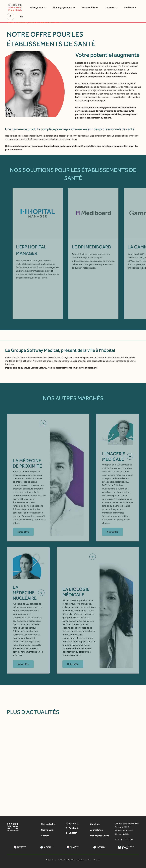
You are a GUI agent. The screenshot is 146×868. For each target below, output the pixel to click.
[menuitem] (22, 17)
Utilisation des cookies (84, 860)
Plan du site (97, 860)
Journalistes (96, 830)
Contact (45, 836)
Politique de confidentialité (66, 860)
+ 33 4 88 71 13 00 (124, 840)
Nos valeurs (47, 830)
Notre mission (48, 824)
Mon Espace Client (99, 836)
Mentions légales (51, 860)
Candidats (95, 824)
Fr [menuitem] (21, 17)
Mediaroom (130, 7)
